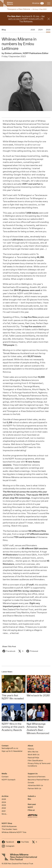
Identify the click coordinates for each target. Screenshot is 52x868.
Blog (4, 30)
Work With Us (34, 755)
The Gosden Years (9, 829)
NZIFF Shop (7, 823)
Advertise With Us (35, 785)
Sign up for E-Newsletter (12, 751)
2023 (4, 805)
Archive (5, 796)
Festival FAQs (33, 758)
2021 (4, 811)
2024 (4, 802)
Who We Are (33, 752)
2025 (4, 799)
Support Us (33, 774)
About (30, 746)
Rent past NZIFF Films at (32, 807)
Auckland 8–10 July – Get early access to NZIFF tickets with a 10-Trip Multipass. (26, 19)
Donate (31, 783)
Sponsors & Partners (37, 777)
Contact (5, 746)
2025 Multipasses (9, 826)
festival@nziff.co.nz (10, 748)
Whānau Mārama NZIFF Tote (14, 832)
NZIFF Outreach (9, 780)
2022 (4, 808)
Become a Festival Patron (38, 780)
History (31, 749)
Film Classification (35, 761)
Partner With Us (34, 788)
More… (5, 814)
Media (4, 774)
